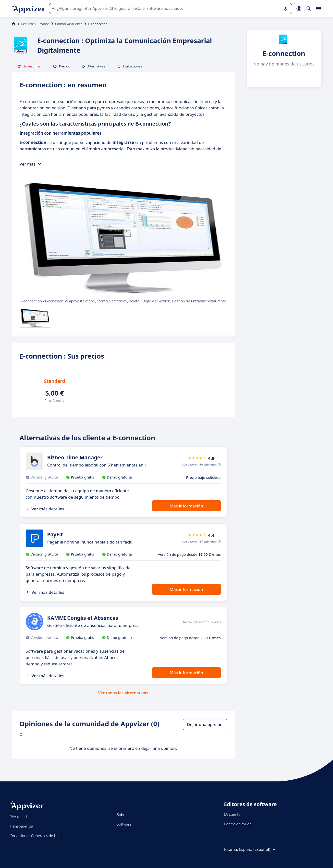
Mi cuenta (232, 814)
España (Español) (258, 849)
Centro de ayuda (238, 824)
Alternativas (93, 66)
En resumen (30, 66)
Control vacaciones (69, 24)
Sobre (122, 815)
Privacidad (18, 816)
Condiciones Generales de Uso (35, 836)
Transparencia (21, 826)
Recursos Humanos (35, 24)
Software (124, 824)
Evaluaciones (129, 66)
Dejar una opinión (205, 724)
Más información (186, 506)
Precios (61, 66)
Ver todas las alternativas (123, 693)
